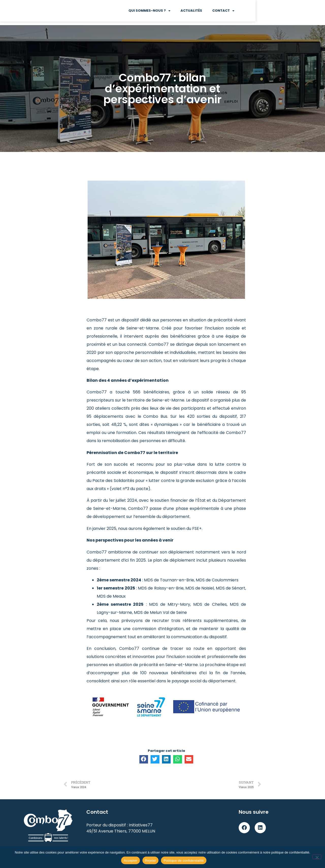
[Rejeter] (317, 857)
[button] (144, 759)
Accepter (130, 861)
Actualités (261, 13)
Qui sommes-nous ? (219, 13)
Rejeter (151, 861)
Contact (293, 13)
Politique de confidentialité (184, 861)
